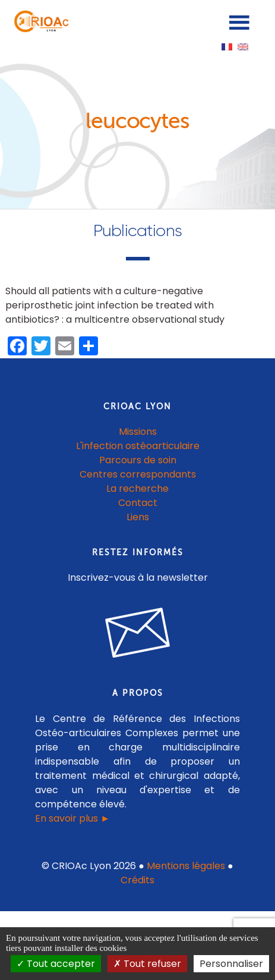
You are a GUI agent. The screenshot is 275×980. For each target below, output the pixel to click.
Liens (138, 517)
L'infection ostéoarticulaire (138, 446)
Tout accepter (56, 964)
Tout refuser (147, 964)
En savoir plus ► (72, 818)
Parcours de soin (138, 460)
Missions (138, 432)
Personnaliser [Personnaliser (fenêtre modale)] (231, 964)
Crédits (137, 880)
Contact (138, 503)
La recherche (137, 489)
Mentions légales (186, 866)
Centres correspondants (138, 474)
